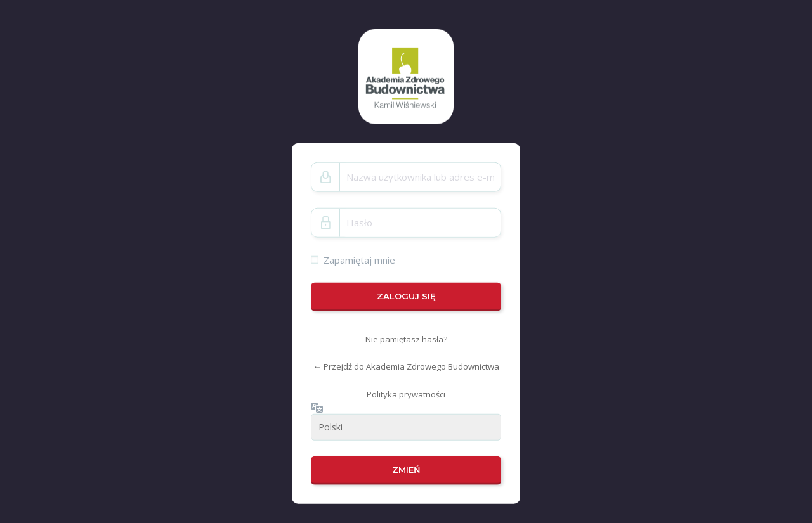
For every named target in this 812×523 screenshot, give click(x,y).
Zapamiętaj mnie (359, 259)
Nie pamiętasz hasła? (406, 339)
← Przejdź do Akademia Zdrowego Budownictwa (406, 366)
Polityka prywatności (406, 394)
